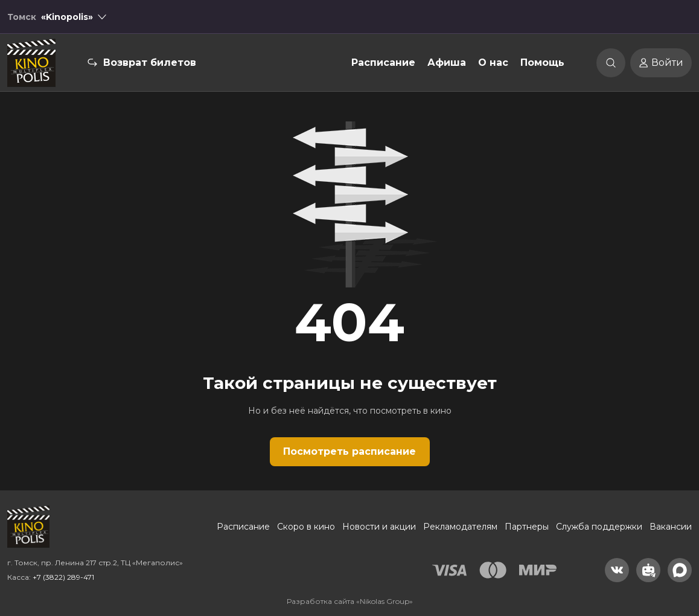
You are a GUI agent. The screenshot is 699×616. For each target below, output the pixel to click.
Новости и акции (379, 527)
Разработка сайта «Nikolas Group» (350, 601)
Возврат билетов (150, 63)
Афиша (447, 63)
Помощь (542, 63)
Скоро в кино (306, 527)
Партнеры (527, 527)
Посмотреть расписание (349, 451)
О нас (493, 63)
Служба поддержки (599, 527)
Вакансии (671, 527)
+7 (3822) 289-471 (63, 577)
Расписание (383, 63)
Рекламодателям (460, 527)
